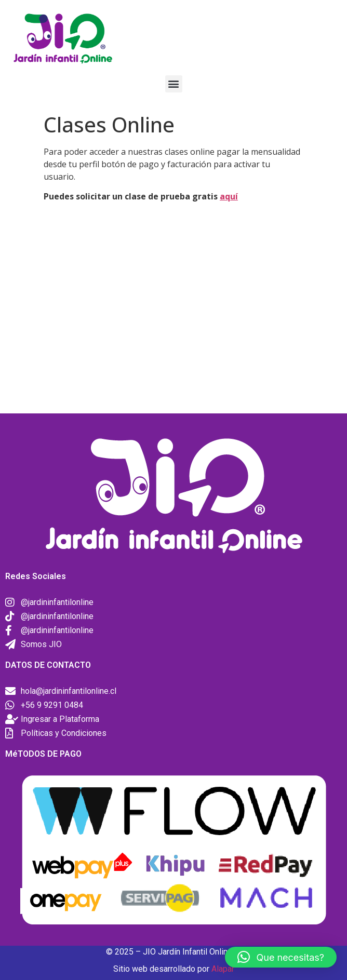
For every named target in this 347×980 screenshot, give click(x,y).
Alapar (223, 969)
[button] (174, 84)
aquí (229, 196)
